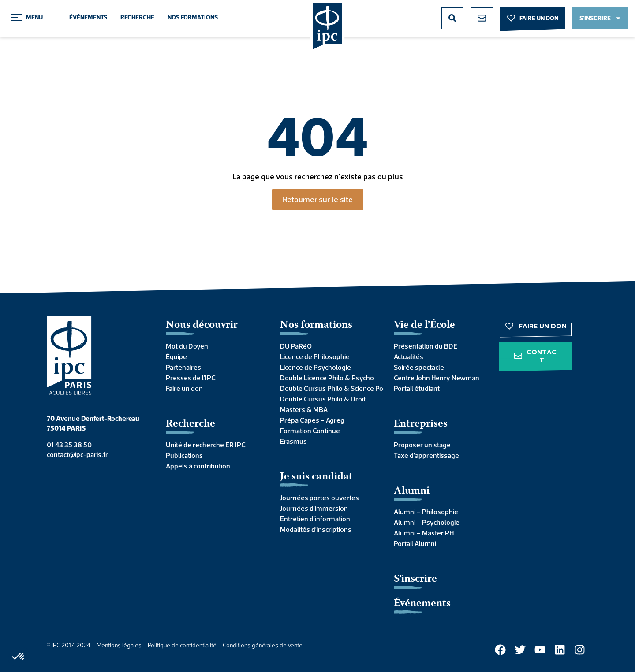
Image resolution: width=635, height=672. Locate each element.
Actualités (409, 356)
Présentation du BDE (426, 346)
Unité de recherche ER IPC (206, 445)
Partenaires (183, 367)
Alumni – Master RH (424, 533)
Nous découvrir (202, 325)
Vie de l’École (424, 325)
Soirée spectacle (419, 367)
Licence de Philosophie (315, 356)
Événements (88, 17)
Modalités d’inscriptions (316, 529)
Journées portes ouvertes (319, 498)
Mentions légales (119, 645)
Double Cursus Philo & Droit (323, 399)
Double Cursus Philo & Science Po (328, 388)
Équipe (176, 356)
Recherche (137, 17)
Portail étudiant (417, 388)
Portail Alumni (415, 543)
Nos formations (193, 17)
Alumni (412, 491)
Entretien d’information (315, 519)
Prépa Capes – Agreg (312, 420)
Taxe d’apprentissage (426, 455)
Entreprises (421, 424)
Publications (184, 455)
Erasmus (293, 441)
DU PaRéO (296, 346)
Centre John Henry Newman (437, 378)
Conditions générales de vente (263, 645)
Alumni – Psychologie (427, 522)
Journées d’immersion (314, 508)
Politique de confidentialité (182, 645)
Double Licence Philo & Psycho (327, 378)
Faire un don (184, 388)
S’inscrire (415, 579)
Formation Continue (310, 431)
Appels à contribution (198, 466)
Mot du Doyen (187, 346)
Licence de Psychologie (316, 367)
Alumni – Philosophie (426, 512)
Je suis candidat (316, 477)
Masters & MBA (304, 409)
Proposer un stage (422, 445)
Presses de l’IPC (191, 378)
